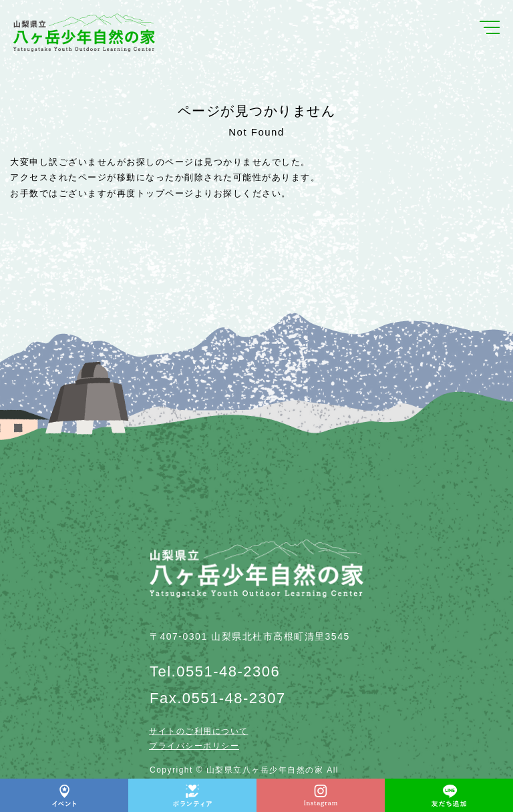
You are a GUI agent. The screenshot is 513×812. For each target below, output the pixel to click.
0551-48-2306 (228, 671)
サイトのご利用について (199, 731)
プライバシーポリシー (194, 746)
